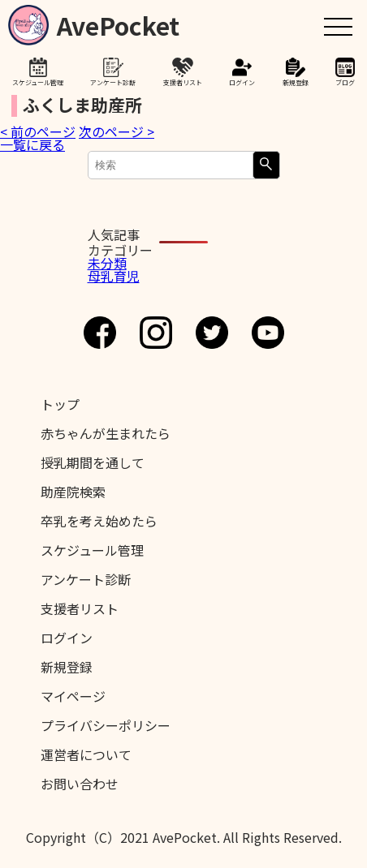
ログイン (242, 82)
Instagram (156, 333)
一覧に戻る (32, 144)
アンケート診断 (113, 82)
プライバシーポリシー (106, 725)
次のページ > (117, 131)
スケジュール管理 (38, 82)
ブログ (345, 82)
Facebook (100, 333)
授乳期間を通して (93, 462)
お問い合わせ (80, 784)
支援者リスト (183, 82)
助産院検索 (73, 492)
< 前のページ (38, 131)
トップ (60, 404)
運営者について (86, 754)
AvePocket (118, 22)
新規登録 (296, 82)
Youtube (268, 333)
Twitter (212, 333)
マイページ (73, 696)
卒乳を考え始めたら (99, 521)
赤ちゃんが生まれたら (106, 433)
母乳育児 (114, 276)
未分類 (107, 263)
